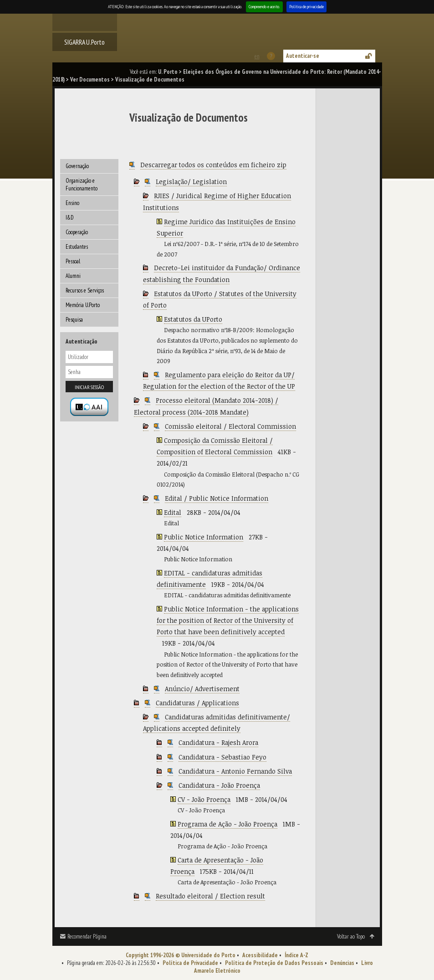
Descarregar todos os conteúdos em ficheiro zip (213, 165)
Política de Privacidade (190, 963)
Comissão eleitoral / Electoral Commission (230, 426)
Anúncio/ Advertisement (202, 689)
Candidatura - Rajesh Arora (218, 742)
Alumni (73, 276)
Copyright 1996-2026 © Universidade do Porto (181, 955)
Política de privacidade (306, 7)
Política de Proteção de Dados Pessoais (274, 963)
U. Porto (168, 72)
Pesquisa (74, 320)
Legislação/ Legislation (191, 182)
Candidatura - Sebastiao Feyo (222, 757)
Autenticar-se (303, 56)
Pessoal (73, 261)
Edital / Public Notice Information (217, 498)
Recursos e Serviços (85, 290)
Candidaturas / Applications (197, 703)
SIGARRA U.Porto (84, 42)
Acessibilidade (260, 955)
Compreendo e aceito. (264, 7)
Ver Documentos (90, 80)
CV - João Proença (204, 799)
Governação (77, 166)
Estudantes (77, 247)
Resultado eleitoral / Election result (210, 896)
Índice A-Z (296, 955)
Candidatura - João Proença (219, 785)
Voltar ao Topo (351, 936)
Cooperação (77, 232)
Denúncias (342, 963)
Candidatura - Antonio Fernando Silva (235, 771)
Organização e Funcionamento (82, 185)
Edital (173, 512)
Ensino (72, 203)
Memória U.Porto (83, 305)
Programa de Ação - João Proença (227, 824)
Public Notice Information (204, 537)
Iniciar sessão (89, 387)
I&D (70, 218)
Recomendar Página (87, 936)
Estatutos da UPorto (193, 319)
